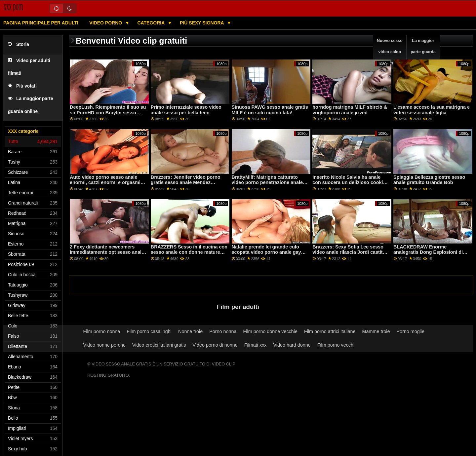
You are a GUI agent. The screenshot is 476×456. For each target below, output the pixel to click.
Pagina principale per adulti (41, 23)
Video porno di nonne (215, 345)
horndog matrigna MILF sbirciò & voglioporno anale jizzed (350, 110)
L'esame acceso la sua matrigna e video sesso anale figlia (432, 110)
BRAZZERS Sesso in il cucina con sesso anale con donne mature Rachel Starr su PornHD (189, 252)
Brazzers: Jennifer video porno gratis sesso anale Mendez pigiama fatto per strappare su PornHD (186, 185)
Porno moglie (410, 331)
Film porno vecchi (336, 345)
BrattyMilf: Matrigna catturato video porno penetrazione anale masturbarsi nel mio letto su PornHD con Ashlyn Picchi (267, 185)
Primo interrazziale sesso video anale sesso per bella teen (186, 110)
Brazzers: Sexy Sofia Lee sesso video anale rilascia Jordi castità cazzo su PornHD (349, 252)
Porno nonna (223, 331)
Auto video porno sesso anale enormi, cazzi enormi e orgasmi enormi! (105, 183)
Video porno (106, 23)
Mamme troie (376, 331)
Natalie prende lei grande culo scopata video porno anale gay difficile (266, 252)
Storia (19, 44)
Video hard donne (292, 345)
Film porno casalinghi (149, 331)
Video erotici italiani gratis (159, 345)
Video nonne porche (104, 345)
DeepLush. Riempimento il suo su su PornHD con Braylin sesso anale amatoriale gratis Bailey (108, 113)
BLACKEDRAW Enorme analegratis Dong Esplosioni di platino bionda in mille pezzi (428, 252)
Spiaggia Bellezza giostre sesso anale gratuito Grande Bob (429, 180)
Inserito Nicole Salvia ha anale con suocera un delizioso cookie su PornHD (349, 183)
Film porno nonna (102, 331)
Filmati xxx (256, 345)
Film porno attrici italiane (330, 331)
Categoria (151, 23)
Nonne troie (190, 331)
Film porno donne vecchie (270, 331)
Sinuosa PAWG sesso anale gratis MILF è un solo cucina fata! (270, 110)
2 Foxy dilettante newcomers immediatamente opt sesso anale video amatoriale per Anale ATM (107, 252)
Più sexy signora (202, 23)
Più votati (22, 86)
